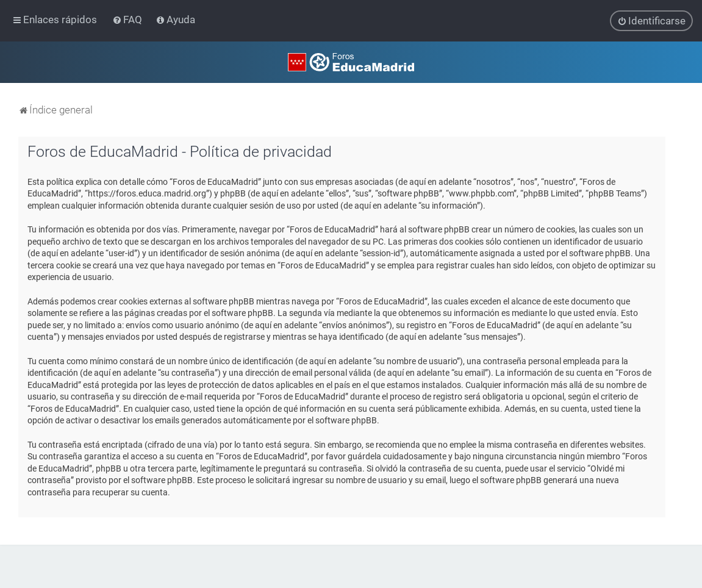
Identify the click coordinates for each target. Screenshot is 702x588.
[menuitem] (128, 20)
